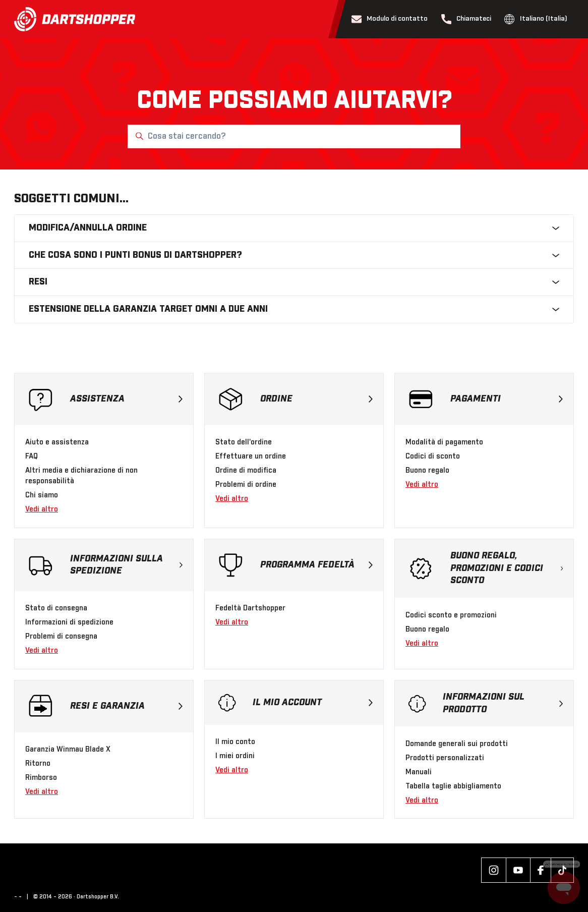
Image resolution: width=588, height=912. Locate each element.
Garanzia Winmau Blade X (68, 750)
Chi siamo (42, 495)
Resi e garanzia (126, 706)
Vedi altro (42, 509)
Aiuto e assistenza (57, 442)
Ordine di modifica (246, 471)
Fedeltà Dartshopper (250, 608)
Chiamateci (466, 19)
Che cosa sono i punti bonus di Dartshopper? (294, 255)
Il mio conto (235, 742)
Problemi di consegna (61, 637)
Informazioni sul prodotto (503, 703)
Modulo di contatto (390, 19)
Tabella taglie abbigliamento (453, 786)
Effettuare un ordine (251, 457)
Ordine (316, 399)
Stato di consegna (56, 608)
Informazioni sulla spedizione (126, 565)
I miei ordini (235, 756)
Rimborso (41, 778)
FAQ (32, 457)
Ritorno (38, 764)
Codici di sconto (433, 457)
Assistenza (126, 399)
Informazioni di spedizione (69, 622)
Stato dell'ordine (244, 442)
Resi (294, 282)
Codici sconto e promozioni (451, 615)
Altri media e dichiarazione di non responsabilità (81, 476)
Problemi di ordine (246, 485)
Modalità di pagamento (444, 442)
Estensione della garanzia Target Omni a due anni (294, 309)
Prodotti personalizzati (445, 758)
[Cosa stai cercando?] (294, 136)
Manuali (419, 772)
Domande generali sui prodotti (457, 744)
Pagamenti (507, 399)
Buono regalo (427, 471)
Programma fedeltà (316, 565)
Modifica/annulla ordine (294, 228)
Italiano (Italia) (536, 19)
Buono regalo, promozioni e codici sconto (507, 568)
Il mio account (313, 703)
